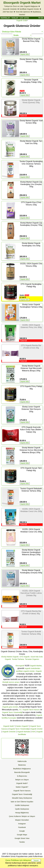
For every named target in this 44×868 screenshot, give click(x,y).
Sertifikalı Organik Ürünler (29, 9)
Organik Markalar (24, 732)
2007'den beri (8, 12)
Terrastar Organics (32, 659)
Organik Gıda (21, 20)
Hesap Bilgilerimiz (22, 813)
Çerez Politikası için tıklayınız (18, 860)
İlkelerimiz (22, 765)
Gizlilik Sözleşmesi (22, 805)
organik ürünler (29, 671)
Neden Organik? (22, 726)
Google (22, 831)
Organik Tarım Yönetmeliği (12, 712)
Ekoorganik (20, 666)
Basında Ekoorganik (22, 772)
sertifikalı (19, 671)
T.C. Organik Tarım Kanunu (29, 710)
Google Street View (22, 838)
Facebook (22, 827)
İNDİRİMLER (5, 18)
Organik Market (36, 666)
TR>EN (41, 18)
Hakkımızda (22, 761)
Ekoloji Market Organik (10, 657)
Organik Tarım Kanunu (22, 791)
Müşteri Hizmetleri (22, 820)
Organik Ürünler (36, 729)
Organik (39, 671)
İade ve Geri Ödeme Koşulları (22, 802)
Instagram (22, 824)
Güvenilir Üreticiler (10, 9)
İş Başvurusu (22, 776)
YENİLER (15, 18)
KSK (33, 732)
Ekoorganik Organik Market (22, 3)
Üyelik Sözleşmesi (22, 809)
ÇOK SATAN (24, 18)
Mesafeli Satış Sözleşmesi (22, 798)
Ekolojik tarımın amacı (11, 682)
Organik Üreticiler (9, 732)
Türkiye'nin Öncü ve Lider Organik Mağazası (21, 6)
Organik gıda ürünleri (10, 707)
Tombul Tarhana (18, 659)
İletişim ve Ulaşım (22, 780)
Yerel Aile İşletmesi (23, 12)
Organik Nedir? (9, 726)
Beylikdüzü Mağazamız (22, 769)
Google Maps (22, 835)
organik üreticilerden (32, 668)
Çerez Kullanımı (15, 816)
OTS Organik (25, 657)
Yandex (22, 842)
